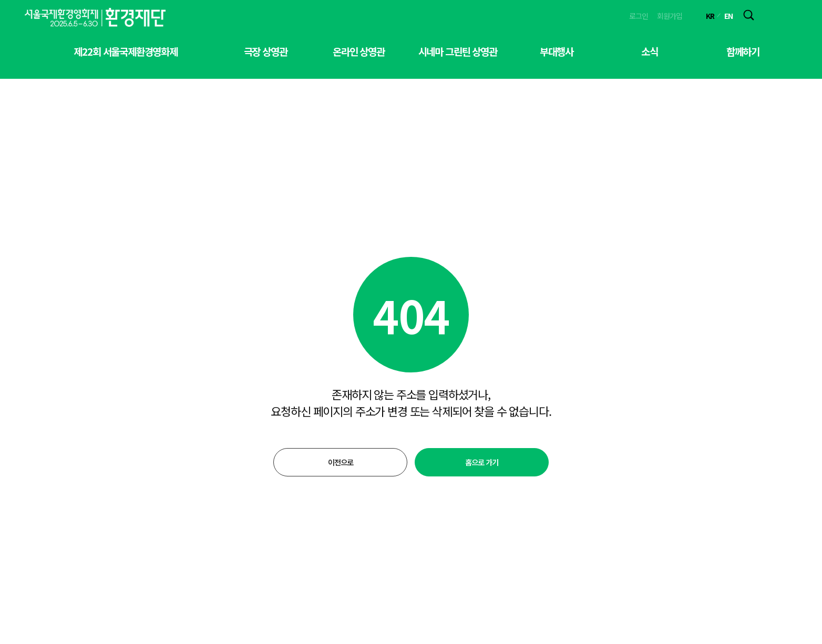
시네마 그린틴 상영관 (458, 51)
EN (728, 16)
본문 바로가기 (0, 0)
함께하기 (743, 51)
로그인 (639, 16)
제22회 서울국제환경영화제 (126, 51)
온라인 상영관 (359, 51)
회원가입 (669, 16)
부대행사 (556, 51)
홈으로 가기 (481, 462)
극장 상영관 (266, 51)
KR (710, 16)
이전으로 (340, 462)
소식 (650, 51)
